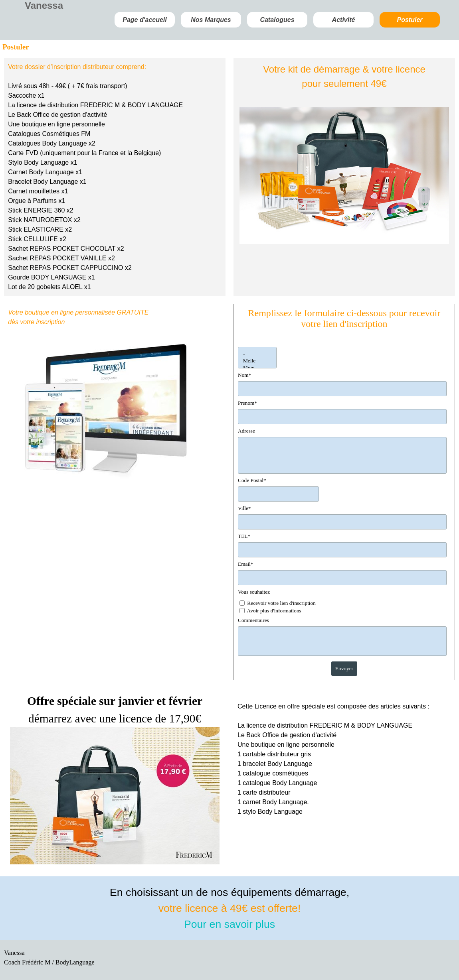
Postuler (410, 20)
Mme (257, 368)
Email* (246, 564)
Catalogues (277, 20)
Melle (257, 361)
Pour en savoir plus (229, 924)
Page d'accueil (145, 20)
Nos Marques (211, 20)
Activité (344, 20)
